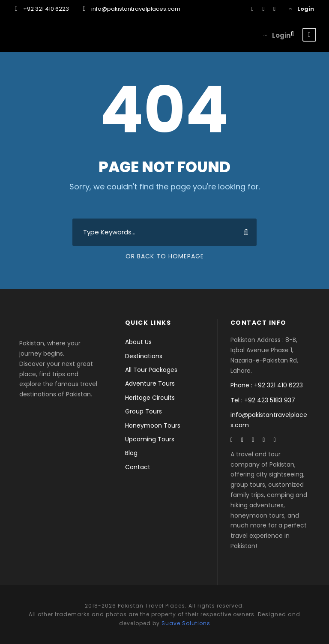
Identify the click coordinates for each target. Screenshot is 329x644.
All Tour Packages (151, 370)
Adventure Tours (150, 383)
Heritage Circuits (150, 398)
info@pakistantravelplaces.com (136, 9)
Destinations (144, 356)
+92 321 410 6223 (46, 9)
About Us (138, 342)
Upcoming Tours (150, 439)
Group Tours (144, 411)
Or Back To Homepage (165, 256)
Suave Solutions (186, 623)
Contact (138, 467)
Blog (131, 453)
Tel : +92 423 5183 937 (263, 400)
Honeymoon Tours (153, 425)
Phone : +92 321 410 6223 (267, 385)
